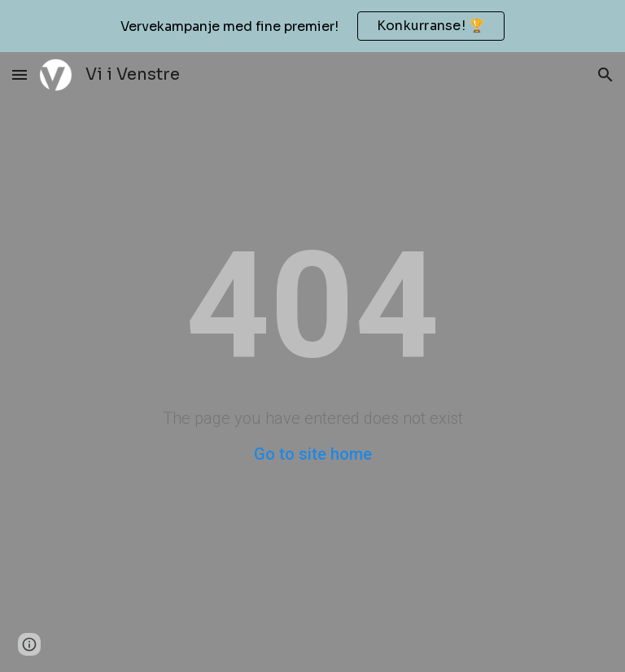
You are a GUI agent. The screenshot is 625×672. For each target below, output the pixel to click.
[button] (20, 74)
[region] (312, 26)
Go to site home (313, 454)
